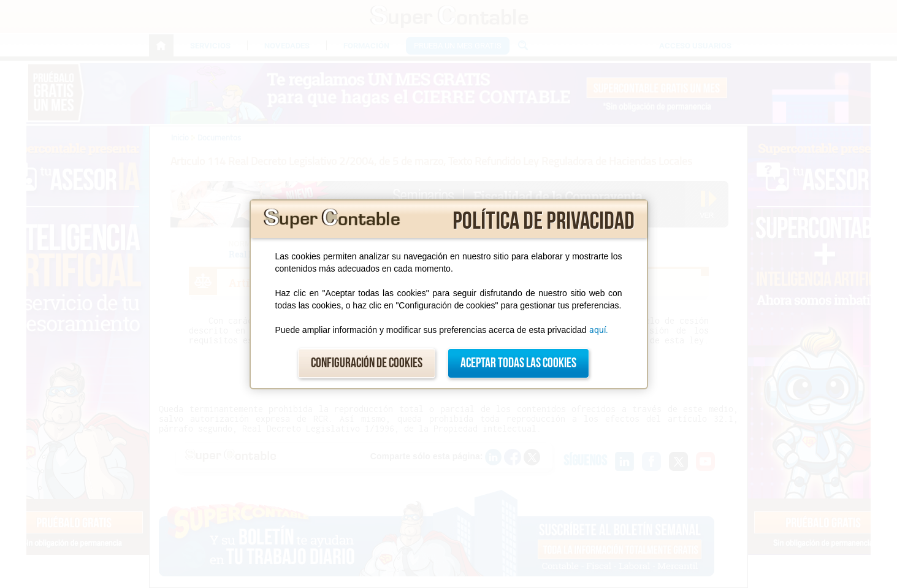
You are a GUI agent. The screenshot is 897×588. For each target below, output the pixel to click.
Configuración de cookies (367, 363)
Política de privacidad (544, 221)
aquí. (599, 330)
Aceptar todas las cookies (518, 363)
